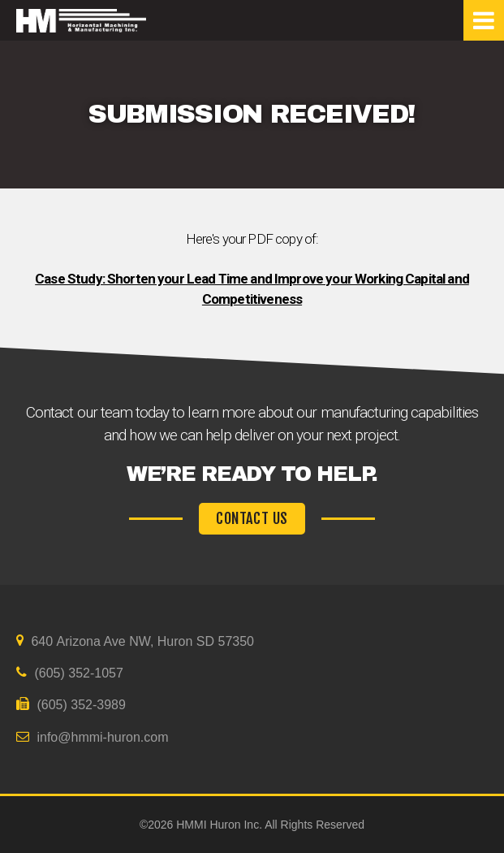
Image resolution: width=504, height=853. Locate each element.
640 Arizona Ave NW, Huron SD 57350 (135, 641)
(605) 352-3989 (71, 704)
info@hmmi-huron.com (93, 737)
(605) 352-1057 (70, 673)
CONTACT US (252, 519)
